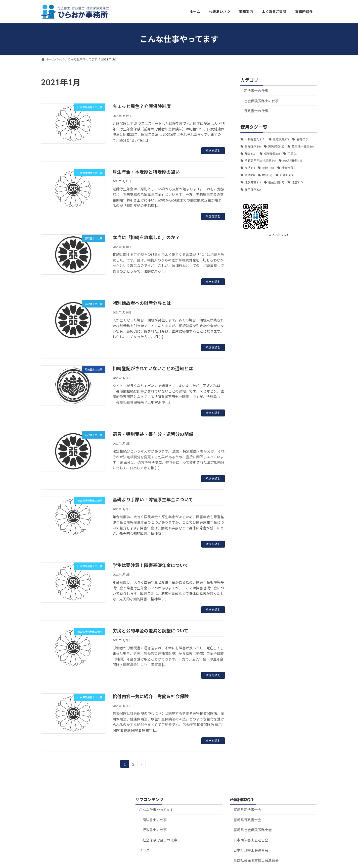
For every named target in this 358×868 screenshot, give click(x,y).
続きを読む (213, 151)
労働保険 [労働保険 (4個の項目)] (253, 146)
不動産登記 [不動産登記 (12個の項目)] (255, 139)
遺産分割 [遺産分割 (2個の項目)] (276, 182)
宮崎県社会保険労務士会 (253, 830)
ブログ (144, 850)
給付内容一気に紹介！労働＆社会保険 (151, 696)
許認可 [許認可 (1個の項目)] (286, 175)
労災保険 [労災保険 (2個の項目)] (276, 146)
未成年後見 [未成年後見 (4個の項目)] (292, 161)
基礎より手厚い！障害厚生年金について (153, 500)
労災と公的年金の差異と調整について (151, 631)
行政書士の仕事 (256, 111)
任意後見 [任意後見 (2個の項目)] (281, 139)
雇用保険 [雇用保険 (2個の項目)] (253, 189)
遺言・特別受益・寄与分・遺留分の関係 (153, 434)
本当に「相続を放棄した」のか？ (146, 237)
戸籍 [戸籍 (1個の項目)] (292, 153)
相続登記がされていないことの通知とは (153, 368)
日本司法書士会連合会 (251, 840)
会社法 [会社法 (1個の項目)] (303, 139)
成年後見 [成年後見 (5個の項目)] (272, 153)
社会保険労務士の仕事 (261, 101)
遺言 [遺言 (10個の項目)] (298, 182)
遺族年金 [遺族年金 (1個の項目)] (253, 182)
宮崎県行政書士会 (247, 820)
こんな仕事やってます (156, 810)
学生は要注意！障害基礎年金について (151, 565)
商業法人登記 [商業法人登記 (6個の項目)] (303, 146)
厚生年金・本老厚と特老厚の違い (146, 172)
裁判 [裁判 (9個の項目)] (267, 175)
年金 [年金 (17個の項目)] (251, 153)
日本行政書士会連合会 (251, 850)
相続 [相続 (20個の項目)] (268, 168)
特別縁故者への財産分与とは (142, 303)
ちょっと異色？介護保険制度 (142, 106)
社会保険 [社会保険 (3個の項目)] (290, 168)
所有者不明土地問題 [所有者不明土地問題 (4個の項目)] (260, 161)
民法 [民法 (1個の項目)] (250, 168)
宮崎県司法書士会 (247, 810)
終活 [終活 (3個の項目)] (250, 175)
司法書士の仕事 (256, 91)
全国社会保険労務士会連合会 (256, 860)
